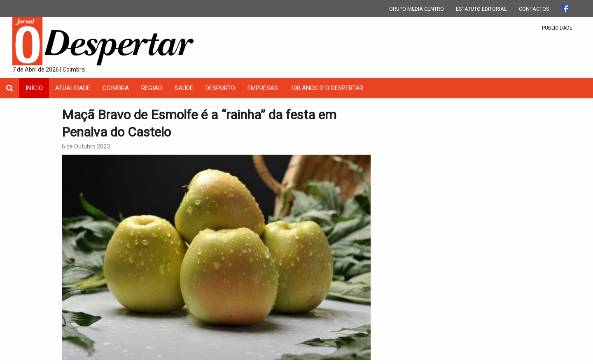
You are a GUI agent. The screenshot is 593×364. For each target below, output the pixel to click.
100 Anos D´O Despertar (327, 88)
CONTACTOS (534, 9)
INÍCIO (34, 88)
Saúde (184, 88)
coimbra (116, 88)
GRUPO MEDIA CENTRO (417, 9)
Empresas (263, 88)
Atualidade (73, 88)
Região (152, 88)
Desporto (220, 88)
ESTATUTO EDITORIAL (481, 9)
